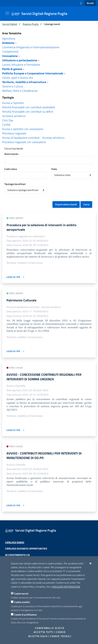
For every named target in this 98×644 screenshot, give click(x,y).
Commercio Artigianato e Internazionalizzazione (31, 47)
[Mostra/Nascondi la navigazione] (7, 13)
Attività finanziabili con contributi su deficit (28, 112)
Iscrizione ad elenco (14, 116)
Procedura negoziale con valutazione (24, 142)
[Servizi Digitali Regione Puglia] (41, 14)
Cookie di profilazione (25, 615)
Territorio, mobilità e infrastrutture (24, 82)
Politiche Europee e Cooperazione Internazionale (33, 73)
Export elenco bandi (66, 204)
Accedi (90, 3)
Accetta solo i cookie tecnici (50, 636)
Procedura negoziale (14, 133)
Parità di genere (12, 69)
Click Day (8, 120)
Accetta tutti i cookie (50, 632)
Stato (54, 169)
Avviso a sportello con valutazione (23, 129)
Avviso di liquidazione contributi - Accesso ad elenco (33, 138)
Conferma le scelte (50, 628)
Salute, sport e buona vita (18, 78)
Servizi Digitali (10, 24)
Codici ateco (11, 169)
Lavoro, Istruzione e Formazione (21, 65)
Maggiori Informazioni (66, 587)
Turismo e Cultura (12, 86)
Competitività (10, 52)
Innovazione (10, 56)
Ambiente (8, 43)
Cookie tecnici (21, 593)
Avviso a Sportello (13, 103)
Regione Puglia (31, 24)
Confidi (6, 125)
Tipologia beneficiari (15, 184)
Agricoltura (9, 38)
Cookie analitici (22, 602)
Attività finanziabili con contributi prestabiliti (29, 107)
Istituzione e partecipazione (20, 60)
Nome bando (11, 154)
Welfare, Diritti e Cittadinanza (20, 91)
